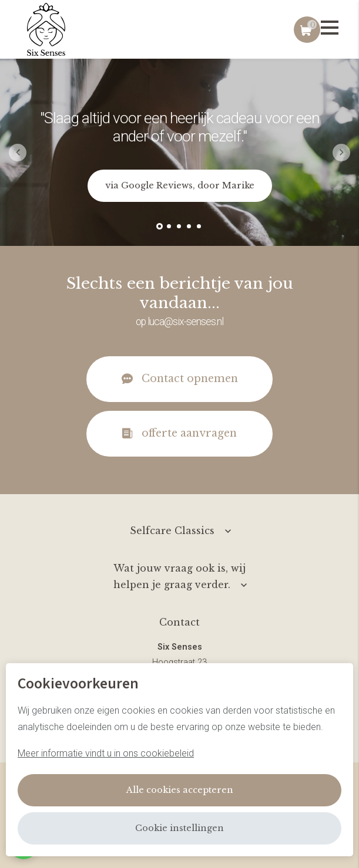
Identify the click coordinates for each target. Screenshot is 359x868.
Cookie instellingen (179, 828)
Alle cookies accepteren (180, 790)
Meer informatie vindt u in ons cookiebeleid (106, 753)
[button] (160, 226)
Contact (179, 622)
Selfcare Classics (172, 531)
